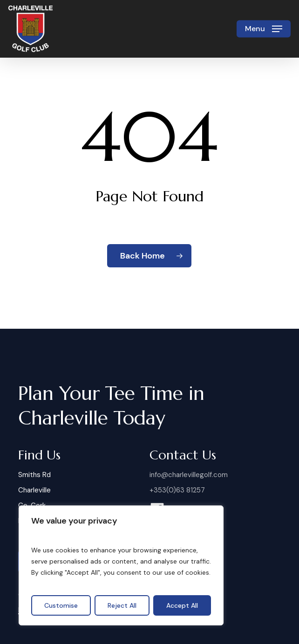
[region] (121, 565)
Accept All (182, 605)
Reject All (122, 605)
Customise (61, 605)
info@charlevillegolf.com (189, 475)
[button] (264, 29)
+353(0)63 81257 (177, 490)
